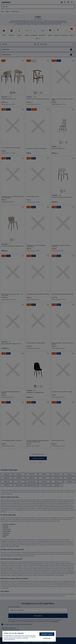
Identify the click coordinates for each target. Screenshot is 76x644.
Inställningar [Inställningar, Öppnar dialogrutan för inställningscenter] (47, 638)
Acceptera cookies (47, 634)
